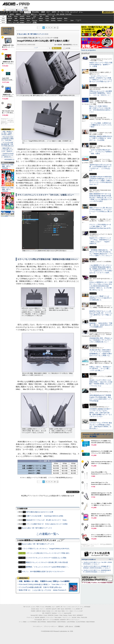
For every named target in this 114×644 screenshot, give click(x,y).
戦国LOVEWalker (91, 622)
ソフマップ (28, 23)
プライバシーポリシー (50, 626)
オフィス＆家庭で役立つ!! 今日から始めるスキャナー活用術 (47, 524)
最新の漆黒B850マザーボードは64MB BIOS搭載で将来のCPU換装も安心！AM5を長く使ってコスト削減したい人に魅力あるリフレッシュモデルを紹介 (101, 198)
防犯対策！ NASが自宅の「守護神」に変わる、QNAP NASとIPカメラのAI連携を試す (101, 325)
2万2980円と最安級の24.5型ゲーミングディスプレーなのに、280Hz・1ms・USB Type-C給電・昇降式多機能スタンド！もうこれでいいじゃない (101, 413)
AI (7, 12)
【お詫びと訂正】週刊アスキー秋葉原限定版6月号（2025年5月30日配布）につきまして (97, 571)
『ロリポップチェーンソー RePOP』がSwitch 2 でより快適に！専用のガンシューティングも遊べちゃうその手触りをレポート (101, 79)
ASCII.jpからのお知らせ (89, 559)
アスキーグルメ (26, 14)
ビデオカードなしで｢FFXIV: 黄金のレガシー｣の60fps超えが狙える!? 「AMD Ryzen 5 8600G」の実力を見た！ (101, 426)
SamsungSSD (33, 18)
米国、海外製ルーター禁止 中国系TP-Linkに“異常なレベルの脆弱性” (45, 581)
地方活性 (62, 14)
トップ (3, 12)
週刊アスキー (34, 14)
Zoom (72, 20)
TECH (21, 12)
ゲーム (81, 12)
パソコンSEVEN (35, 16)
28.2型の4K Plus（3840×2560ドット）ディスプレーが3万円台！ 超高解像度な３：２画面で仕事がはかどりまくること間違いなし (101, 353)
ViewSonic (60, 18)
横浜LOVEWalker (42, 622)
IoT (10, 12)
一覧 (49, 48)
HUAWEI (53, 18)
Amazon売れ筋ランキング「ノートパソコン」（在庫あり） (7, 31)
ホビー (48, 12)
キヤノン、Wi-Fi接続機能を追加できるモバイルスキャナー (43, 571)
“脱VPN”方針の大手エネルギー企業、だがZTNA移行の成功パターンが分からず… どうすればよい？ (100, 168)
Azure (28, 20)
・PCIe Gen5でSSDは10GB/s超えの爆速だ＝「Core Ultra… (7, 139)
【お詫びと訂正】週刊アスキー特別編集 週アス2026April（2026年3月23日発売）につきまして (97, 567)
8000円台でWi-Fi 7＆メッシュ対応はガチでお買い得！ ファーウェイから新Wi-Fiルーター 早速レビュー (101, 314)
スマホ (67, 12)
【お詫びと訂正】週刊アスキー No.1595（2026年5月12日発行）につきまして (98, 563)
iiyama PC (54, 609)
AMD (16, 18)
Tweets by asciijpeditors (88, 50)
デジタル (23, 4)
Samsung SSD (34, 615)
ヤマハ (66, 20)
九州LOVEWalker (71, 622)
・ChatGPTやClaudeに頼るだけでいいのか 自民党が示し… (7, 155)
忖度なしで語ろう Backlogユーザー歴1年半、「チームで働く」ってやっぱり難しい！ (100, 369)
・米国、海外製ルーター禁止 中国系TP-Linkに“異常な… (7, 133)
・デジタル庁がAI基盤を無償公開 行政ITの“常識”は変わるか (8, 144)
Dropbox (41, 20)
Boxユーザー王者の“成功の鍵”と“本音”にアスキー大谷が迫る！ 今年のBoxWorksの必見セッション (101, 109)
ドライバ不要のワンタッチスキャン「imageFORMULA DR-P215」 (46, 549)
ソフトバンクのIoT (78, 20)
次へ (55, 28)
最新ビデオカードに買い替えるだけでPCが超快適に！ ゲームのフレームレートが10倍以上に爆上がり (101, 210)
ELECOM (10, 18)
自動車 (43, 12)
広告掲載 (77, 626)
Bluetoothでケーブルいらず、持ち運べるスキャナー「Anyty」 (47, 520)
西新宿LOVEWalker (52, 622)
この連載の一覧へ (48, 534)
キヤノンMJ (16, 23)
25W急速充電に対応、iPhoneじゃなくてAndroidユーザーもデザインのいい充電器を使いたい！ (101, 340)
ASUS (47, 16)
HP (53, 16)
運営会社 (61, 626)
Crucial (47, 18)
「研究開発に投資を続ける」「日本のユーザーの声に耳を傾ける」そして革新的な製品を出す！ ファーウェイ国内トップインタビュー (101, 253)
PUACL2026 (68, 14)
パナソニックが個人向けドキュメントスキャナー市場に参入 (48, 553)
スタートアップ (74, 12)
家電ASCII (18, 14)
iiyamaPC (22, 16)
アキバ (62, 12)
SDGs (58, 14)
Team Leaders (58, 617)
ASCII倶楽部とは (9, 159)
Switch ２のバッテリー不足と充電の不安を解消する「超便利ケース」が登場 (101, 64)
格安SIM (12, 14)
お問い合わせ (69, 626)
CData (47, 20)
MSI (41, 16)
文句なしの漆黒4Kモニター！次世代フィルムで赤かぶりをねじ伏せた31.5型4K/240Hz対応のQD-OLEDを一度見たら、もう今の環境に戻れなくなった (101, 286)
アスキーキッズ (4, 14)
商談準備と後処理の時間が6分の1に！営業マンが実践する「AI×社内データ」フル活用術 (101, 138)
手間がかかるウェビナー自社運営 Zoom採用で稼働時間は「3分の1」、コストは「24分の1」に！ (101, 93)
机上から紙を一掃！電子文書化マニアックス (32, 34)
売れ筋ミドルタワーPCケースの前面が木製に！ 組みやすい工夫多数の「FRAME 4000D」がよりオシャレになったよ (101, 383)
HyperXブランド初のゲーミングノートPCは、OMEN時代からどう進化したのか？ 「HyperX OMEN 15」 (100, 241)
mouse (16, 16)
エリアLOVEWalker (32, 622)
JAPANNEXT (22, 23)
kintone (22, 20)
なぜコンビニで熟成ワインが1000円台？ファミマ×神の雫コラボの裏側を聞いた (101, 298)
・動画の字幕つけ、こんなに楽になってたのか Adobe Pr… (7, 150)
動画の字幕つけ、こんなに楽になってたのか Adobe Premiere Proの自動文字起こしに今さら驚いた (55, 590)
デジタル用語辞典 (55, 620)
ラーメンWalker (23, 622)
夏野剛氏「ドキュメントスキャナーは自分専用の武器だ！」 (48, 567)
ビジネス (15, 12)
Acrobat (16, 20)
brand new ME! (68, 613)
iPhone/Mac (36, 12)
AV (59, 12)
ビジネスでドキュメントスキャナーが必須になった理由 (46, 558)
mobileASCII (63, 620)
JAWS (10, 20)
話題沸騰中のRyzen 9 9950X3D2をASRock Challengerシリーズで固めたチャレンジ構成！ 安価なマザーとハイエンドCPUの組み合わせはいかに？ (101, 180)
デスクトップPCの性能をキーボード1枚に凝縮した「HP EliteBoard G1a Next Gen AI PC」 (101, 226)
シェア (36, 48)
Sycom (28, 16)
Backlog (53, 20)
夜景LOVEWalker (62, 622)
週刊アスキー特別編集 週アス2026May (8, 166)
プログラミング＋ (67, 617)
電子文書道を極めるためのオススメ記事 (40, 512)
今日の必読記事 (38, 620)
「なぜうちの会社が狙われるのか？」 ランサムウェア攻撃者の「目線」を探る (101, 152)
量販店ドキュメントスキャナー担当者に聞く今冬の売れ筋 (47, 562)
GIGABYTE (28, 18)
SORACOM (51, 615)
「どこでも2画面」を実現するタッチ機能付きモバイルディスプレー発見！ (101, 125)
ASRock (41, 18)
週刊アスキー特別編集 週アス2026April (8, 189)
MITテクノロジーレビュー (73, 620)
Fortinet (60, 20)
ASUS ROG (22, 18)
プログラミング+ (51, 14)
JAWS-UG (39, 611)
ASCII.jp (9, 4)
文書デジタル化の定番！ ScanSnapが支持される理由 (45, 516)
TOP (24, 607)
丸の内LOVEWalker (81, 622)
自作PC (54, 12)
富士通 (10, 16)
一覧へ (110, 559)
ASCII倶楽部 (108, 12)
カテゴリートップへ (73, 492)
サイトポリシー (38, 626)
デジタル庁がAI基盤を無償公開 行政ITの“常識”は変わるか (40, 587)
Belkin (66, 18)
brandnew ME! (35, 23)
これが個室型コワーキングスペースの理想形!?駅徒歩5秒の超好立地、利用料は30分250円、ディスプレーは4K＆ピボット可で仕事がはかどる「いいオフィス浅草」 (101, 269)
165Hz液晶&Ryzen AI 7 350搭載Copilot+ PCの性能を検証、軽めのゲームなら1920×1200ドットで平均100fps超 (101, 398)
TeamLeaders (42, 14)
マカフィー (10, 23)
